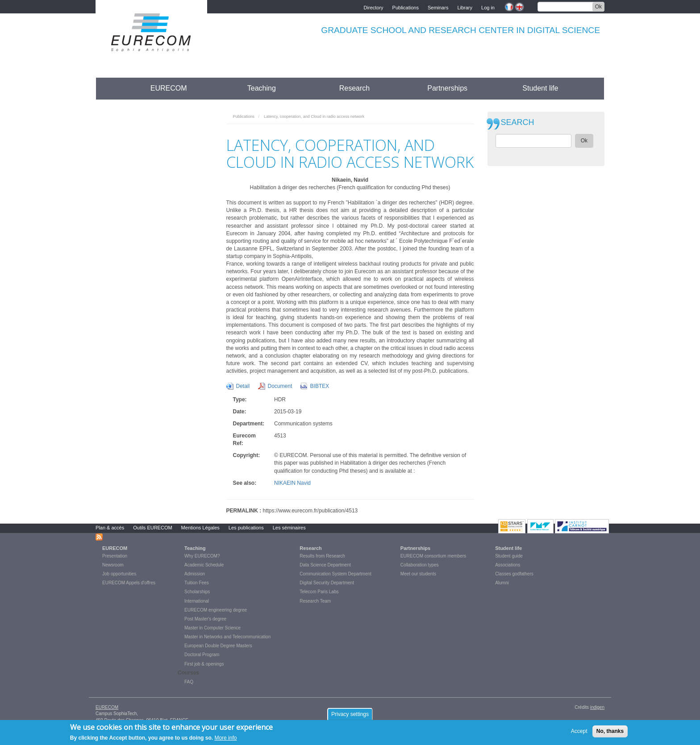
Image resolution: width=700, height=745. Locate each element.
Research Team (315, 601)
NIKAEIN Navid (292, 483)
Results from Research (322, 556)
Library (465, 7)
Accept (579, 733)
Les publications (246, 528)
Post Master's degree (205, 619)
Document (280, 386)
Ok (598, 7)
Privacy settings (350, 716)
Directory (374, 7)
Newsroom (113, 565)
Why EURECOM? (202, 556)
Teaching (262, 88)
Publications (406, 7)
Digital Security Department (327, 583)
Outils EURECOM (152, 528)
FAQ (189, 682)
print (468, 114)
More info (225, 740)
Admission (195, 574)
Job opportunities (119, 574)
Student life (540, 88)
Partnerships (447, 88)
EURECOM (169, 88)
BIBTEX (320, 386)
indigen (597, 707)
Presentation (115, 556)
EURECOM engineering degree (216, 610)
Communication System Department (335, 574)
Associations (508, 565)
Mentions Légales (200, 528)
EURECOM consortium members (433, 556)
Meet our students (418, 574)
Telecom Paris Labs (319, 592)
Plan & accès (110, 528)
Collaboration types (420, 565)
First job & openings (204, 664)
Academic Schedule (204, 565)
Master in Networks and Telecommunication (227, 637)
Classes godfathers (514, 574)
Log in (488, 7)
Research (354, 88)
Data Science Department (325, 565)
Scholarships (197, 592)
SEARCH (518, 123)
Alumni (502, 583)
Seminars (438, 7)
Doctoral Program (202, 655)
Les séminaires (289, 528)
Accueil (112, 88)
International (197, 601)
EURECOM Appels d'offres (129, 583)
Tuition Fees (197, 583)
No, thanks (610, 733)
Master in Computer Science (212, 628)
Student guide (509, 556)
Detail (243, 386)
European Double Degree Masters (218, 646)
